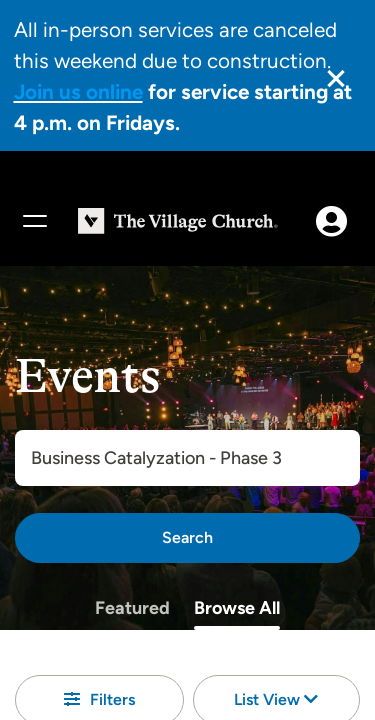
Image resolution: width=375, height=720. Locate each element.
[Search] (187, 538)
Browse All (237, 608)
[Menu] (34, 221)
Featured (132, 608)
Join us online (78, 91)
